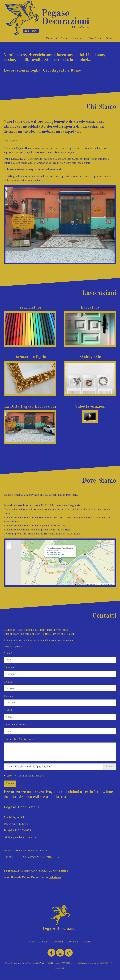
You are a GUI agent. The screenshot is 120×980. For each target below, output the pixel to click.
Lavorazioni (78, 39)
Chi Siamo (62, 39)
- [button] (9, 547)
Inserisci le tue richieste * (20, 739)
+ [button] (9, 544)
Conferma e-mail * (15, 725)
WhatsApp (56, 878)
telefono (9, 696)
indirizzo (9, 682)
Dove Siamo (95, 39)
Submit (10, 784)
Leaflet (87, 584)
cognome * (10, 667)
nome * (8, 653)
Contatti (110, 39)
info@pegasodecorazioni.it (56, 554)
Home (49, 39)
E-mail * (9, 710)
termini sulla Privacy (31, 776)
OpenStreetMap (102, 584)
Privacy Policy (60, 968)
